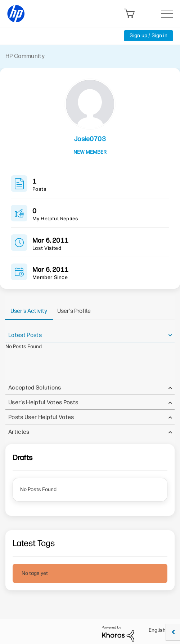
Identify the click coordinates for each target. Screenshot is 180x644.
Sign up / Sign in (148, 35)
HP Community (25, 56)
